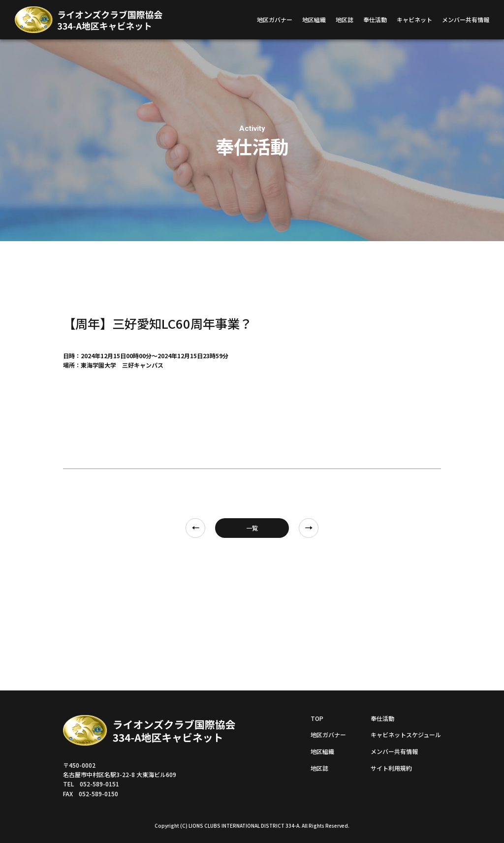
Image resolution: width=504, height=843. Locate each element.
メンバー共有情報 (466, 19)
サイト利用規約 (391, 768)
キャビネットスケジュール (406, 734)
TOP (317, 718)
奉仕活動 (375, 19)
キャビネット (414, 19)
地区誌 (345, 19)
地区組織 (314, 19)
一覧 (252, 528)
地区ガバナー (275, 19)
